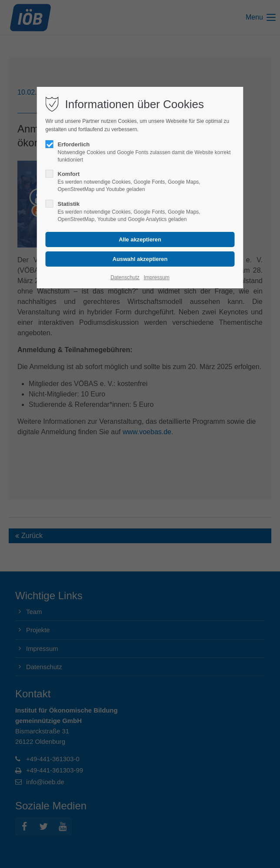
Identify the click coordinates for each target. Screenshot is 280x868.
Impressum (156, 277)
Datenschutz (125, 277)
